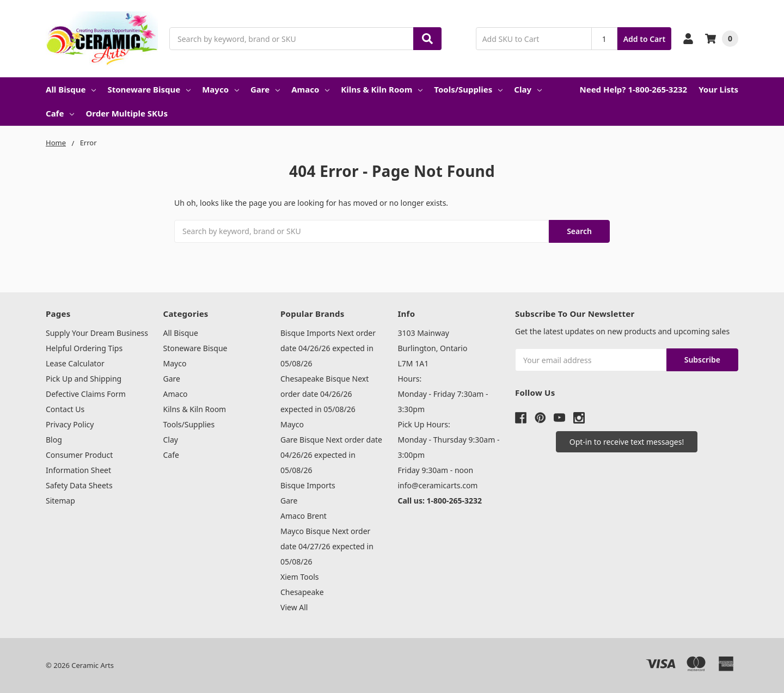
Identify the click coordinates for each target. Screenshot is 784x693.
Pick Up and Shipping (84, 379)
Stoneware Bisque (149, 89)
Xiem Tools (300, 577)
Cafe (60, 113)
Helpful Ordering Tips (84, 348)
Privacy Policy (70, 424)
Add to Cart (644, 39)
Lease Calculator (75, 363)
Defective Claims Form (86, 394)
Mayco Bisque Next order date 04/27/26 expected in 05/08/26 (327, 546)
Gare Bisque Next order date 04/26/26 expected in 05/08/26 (331, 455)
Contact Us (65, 409)
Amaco (310, 89)
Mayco (220, 89)
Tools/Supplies (468, 89)
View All (294, 607)
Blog (54, 440)
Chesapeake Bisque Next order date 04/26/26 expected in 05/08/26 (324, 394)
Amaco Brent (304, 516)
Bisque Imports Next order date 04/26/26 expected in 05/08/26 (328, 348)
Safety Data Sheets (79, 485)
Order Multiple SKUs (127, 113)
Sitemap (60, 501)
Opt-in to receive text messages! (627, 442)
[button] (627, 442)
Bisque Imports (308, 485)
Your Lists (718, 89)
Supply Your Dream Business (97, 333)
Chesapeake (302, 592)
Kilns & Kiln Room (382, 89)
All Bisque (71, 89)
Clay (528, 89)
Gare (265, 89)
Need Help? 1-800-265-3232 (633, 89)
